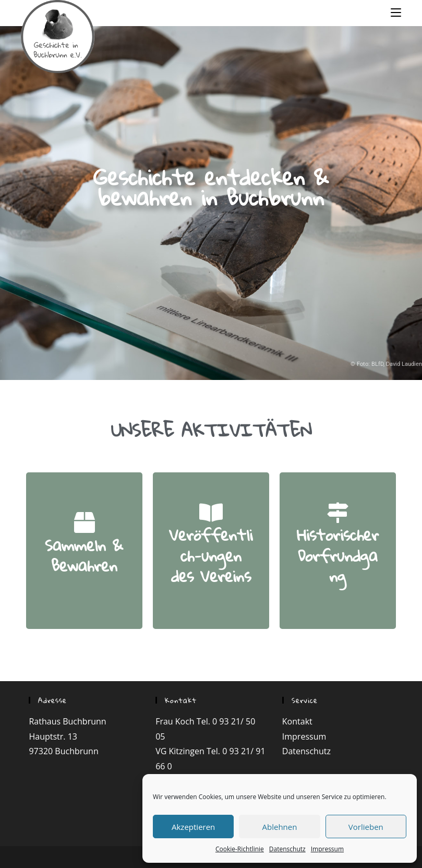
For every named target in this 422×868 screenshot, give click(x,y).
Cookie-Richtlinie (240, 849)
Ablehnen (280, 827)
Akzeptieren (193, 827)
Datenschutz (287, 849)
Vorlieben (366, 827)
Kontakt (297, 721)
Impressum (327, 849)
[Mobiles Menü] (396, 12)
